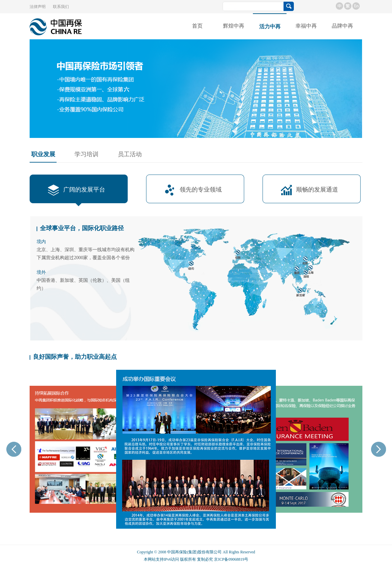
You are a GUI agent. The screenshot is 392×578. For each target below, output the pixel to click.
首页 (197, 26)
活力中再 (270, 26)
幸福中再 (306, 26)
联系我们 (61, 7)
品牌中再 (342, 26)
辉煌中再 (234, 26)
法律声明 (38, 7)
